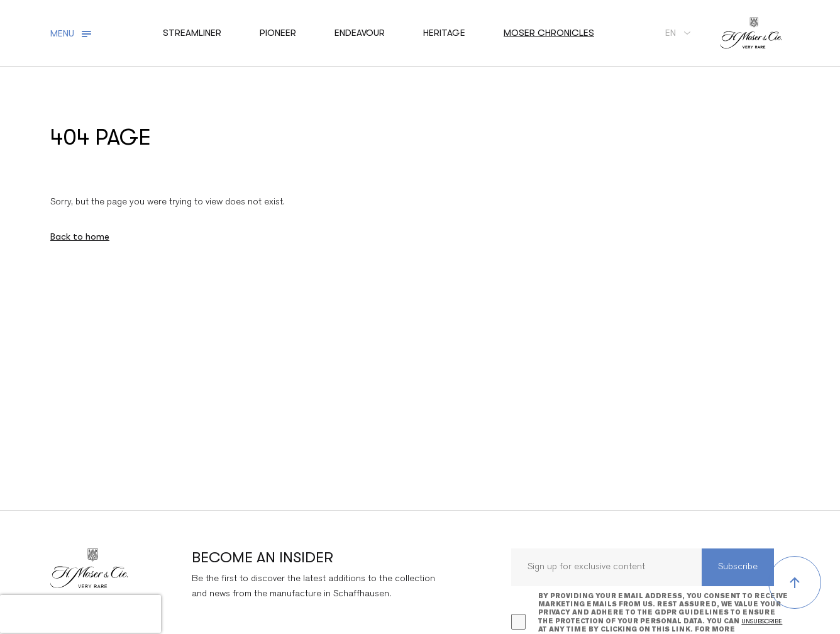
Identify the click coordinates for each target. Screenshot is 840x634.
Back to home (80, 236)
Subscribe (738, 567)
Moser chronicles (549, 33)
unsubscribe (762, 621)
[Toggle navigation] (73, 33)
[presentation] (80, 614)
